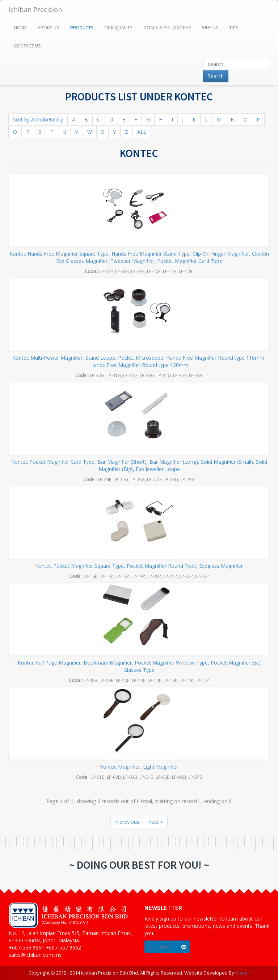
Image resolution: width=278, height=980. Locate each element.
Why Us (210, 28)
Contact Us (28, 46)
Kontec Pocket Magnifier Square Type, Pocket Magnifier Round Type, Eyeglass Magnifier (139, 566)
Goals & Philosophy (167, 28)
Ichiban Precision (35, 9)
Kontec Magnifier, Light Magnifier (139, 767)
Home (20, 28)
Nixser (242, 973)
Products (82, 28)
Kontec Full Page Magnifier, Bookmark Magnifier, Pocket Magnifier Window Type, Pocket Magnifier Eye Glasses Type (139, 666)
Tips (234, 28)
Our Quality (118, 28)
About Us (49, 28)
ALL (142, 132)
